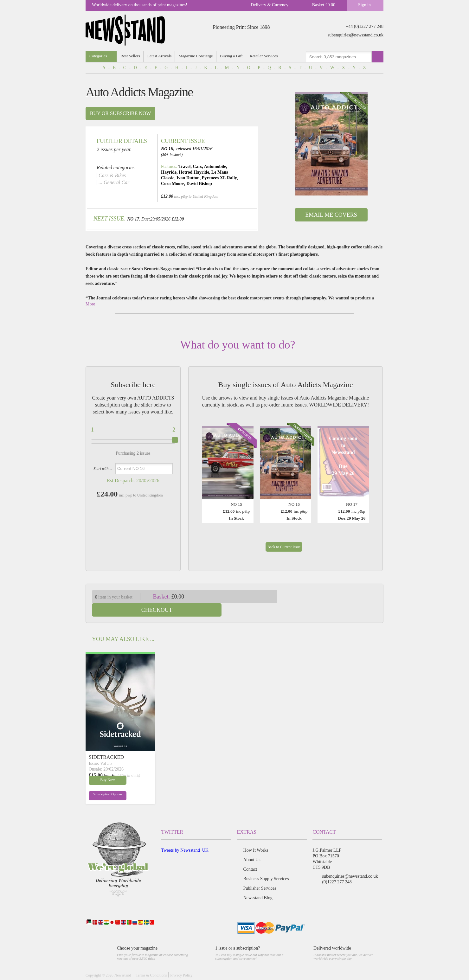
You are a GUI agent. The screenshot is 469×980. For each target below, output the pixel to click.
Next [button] (363, 469)
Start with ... (103, 469)
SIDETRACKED (106, 744)
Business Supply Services (266, 865)
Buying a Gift (232, 56)
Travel (185, 167)
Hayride (169, 172)
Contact (250, 856)
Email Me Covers (331, 215)
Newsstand (123, 962)
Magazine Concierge (196, 56)
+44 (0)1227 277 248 (365, 26)
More (90, 304)
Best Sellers (131, 56)
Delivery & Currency (270, 5)
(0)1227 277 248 (337, 869)
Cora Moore (173, 184)
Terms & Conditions (151, 962)
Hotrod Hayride (194, 172)
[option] (331, 144)
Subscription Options (104, 782)
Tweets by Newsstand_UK (185, 837)
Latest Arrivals (160, 56)
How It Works (256, 837)
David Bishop (199, 184)
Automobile (215, 167)
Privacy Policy (181, 962)
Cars (198, 167)
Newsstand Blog (258, 884)
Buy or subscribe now (121, 113)
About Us (252, 846)
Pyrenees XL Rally (219, 178)
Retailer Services (264, 56)
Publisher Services (260, 875)
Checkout (335, 597)
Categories (98, 56)
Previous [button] (209, 469)
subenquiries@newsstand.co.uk (356, 35)
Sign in (364, 5)
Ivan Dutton (188, 178)
